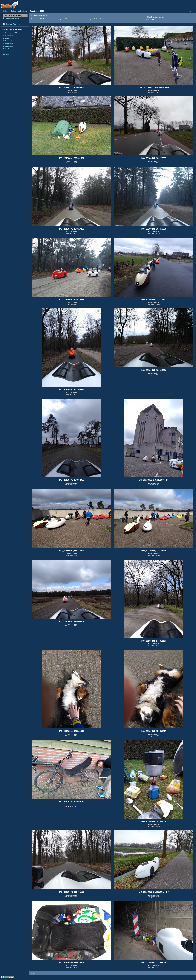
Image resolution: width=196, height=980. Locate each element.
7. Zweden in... (8, 49)
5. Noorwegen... (9, 44)
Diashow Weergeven (13, 24)
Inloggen (190, 11)
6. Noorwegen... (9, 46)
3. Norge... (7, 38)
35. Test (6, 54)
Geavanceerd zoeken (14, 18)
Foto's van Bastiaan (19, 11)
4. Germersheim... (9, 41)
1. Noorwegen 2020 (10, 33)
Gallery (5, 11)
